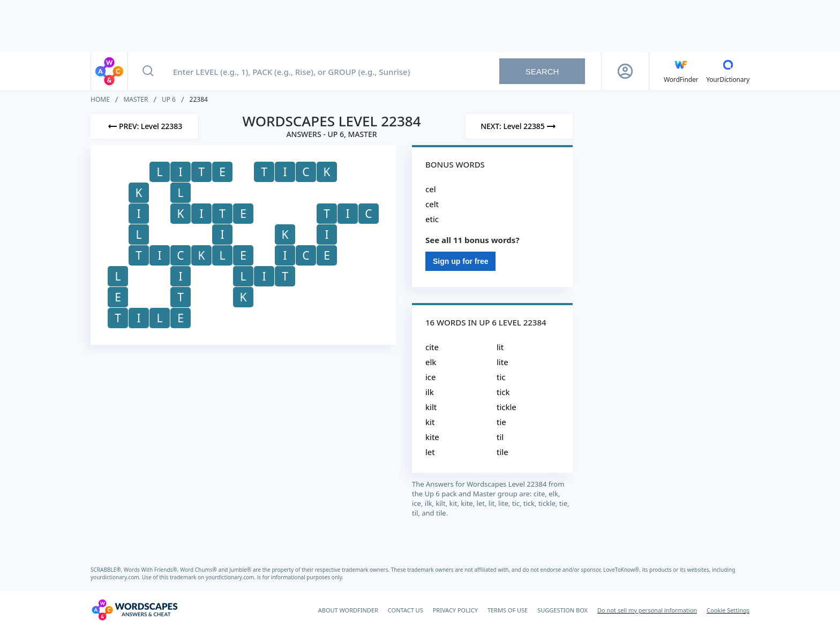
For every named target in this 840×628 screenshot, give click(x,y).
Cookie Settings (728, 610)
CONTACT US (406, 610)
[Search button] (148, 71)
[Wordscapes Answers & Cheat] (134, 610)
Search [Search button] (542, 71)
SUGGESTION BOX (562, 610)
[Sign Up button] (625, 71)
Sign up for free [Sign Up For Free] (460, 261)
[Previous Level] (144, 126)
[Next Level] (519, 126)
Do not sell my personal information (647, 610)
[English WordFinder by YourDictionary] (681, 71)
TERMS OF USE (508, 610)
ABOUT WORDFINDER (348, 610)
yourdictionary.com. (116, 577)
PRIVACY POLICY (455, 610)
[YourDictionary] (728, 71)
